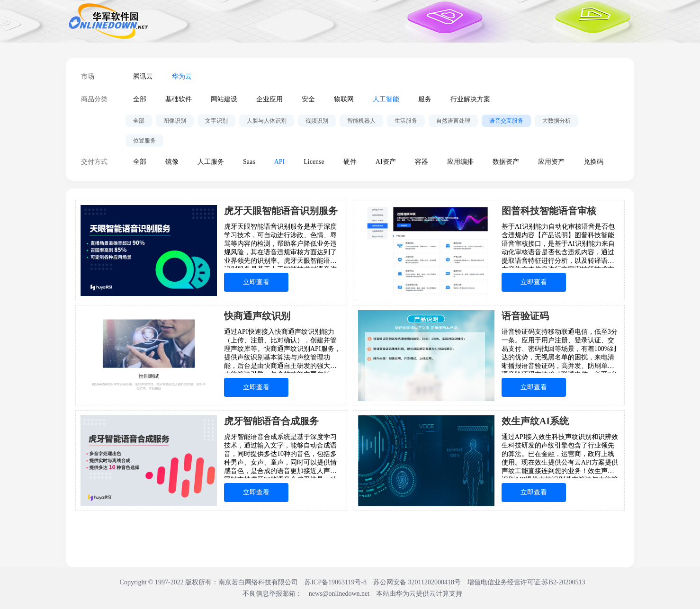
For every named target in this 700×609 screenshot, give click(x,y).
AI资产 (386, 162)
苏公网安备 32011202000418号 (418, 582)
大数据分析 (556, 121)
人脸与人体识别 (267, 121)
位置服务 (144, 141)
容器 (422, 162)
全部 (140, 99)
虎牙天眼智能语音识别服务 (281, 211)
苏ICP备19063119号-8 (336, 582)
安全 (308, 99)
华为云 (182, 76)
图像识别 (175, 121)
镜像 (172, 162)
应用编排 (460, 162)
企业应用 (269, 99)
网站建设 (224, 99)
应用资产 (551, 162)
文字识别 (216, 121)
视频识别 (317, 121)
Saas (249, 162)
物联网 (344, 99)
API (280, 162)
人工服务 (211, 162)
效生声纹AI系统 (535, 421)
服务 (425, 99)
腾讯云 (143, 76)
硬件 (350, 162)
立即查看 (256, 282)
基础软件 (179, 99)
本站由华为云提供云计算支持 (419, 594)
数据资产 (506, 162)
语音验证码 (525, 316)
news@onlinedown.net (339, 594)
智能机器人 (361, 121)
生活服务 (406, 121)
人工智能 (386, 99)
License (314, 162)
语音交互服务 (506, 121)
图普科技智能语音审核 (549, 211)
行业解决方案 (470, 99)
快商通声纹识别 (257, 316)
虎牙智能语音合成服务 (271, 421)
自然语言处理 (453, 121)
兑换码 (593, 162)
